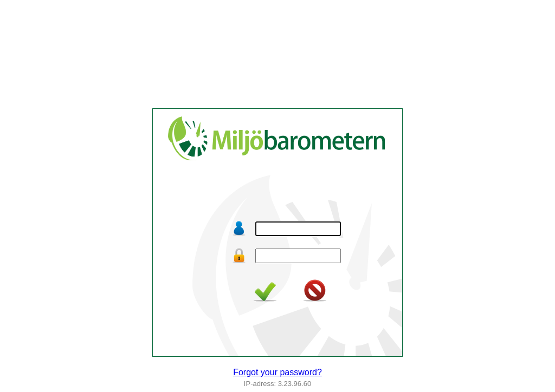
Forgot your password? (277, 372)
